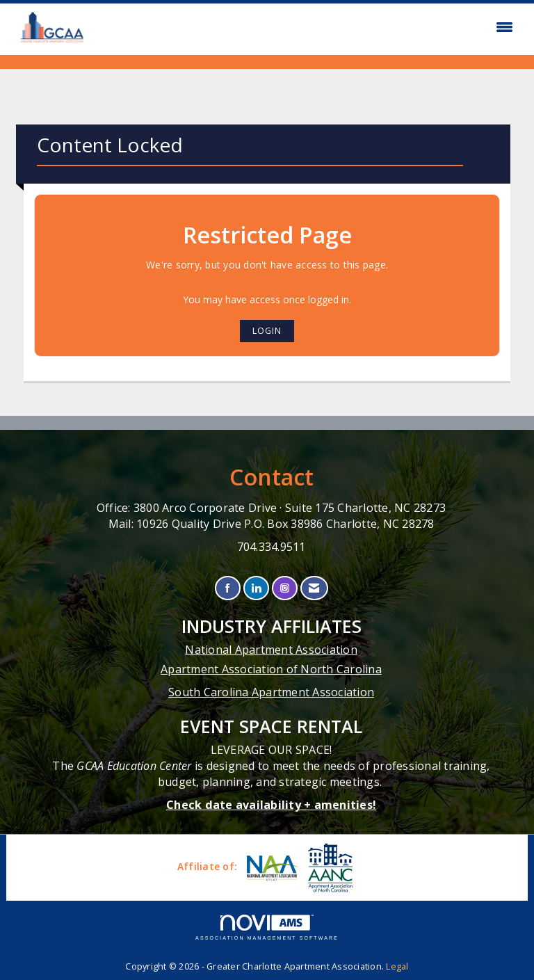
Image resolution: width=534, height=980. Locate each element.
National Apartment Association (271, 650)
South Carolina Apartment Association (271, 692)
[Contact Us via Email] (314, 588)
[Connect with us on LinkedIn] (256, 588)
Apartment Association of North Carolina (271, 669)
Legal (397, 966)
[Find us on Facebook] (228, 588)
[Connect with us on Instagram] (285, 588)
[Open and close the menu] (307, 27)
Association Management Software (267, 927)
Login (267, 331)
